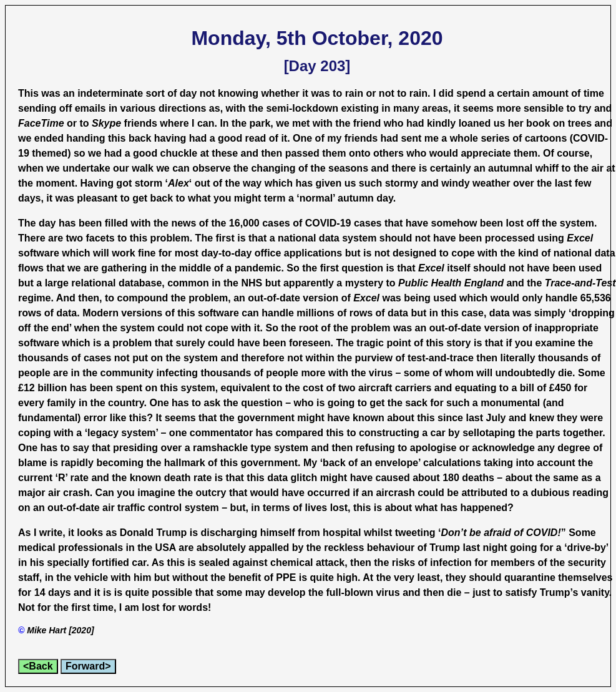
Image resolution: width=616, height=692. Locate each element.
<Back (38, 666)
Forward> (88, 666)
